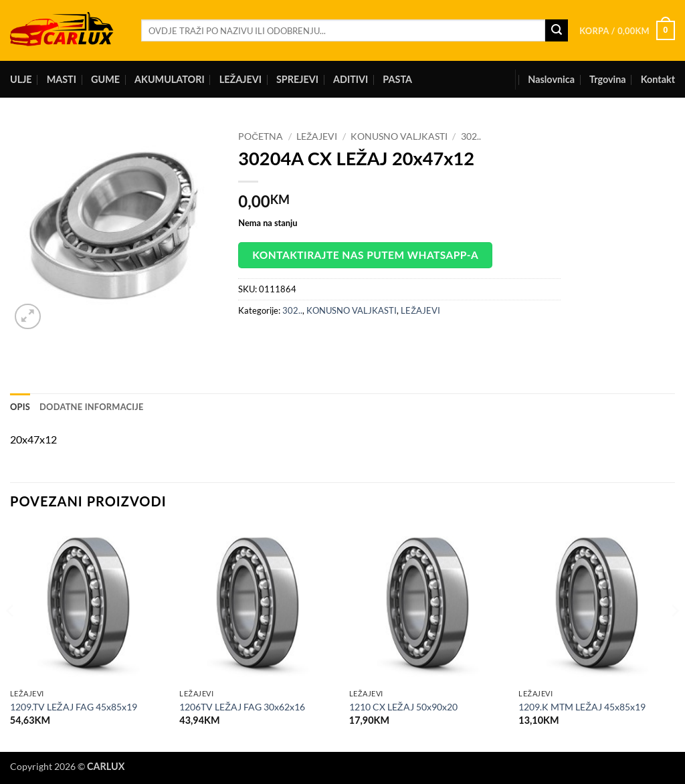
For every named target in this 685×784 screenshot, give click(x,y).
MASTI (62, 79)
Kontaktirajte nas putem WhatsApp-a (365, 255)
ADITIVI (351, 79)
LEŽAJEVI (240, 79)
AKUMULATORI (170, 79)
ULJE (21, 79)
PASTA (397, 79)
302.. (471, 136)
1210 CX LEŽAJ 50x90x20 (403, 707)
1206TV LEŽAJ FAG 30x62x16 (242, 707)
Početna (261, 136)
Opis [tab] (20, 407)
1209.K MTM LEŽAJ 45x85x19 (582, 707)
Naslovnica (551, 79)
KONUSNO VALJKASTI (399, 136)
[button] (627, 31)
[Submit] (557, 31)
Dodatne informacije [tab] (92, 407)
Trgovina (608, 79)
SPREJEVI (297, 79)
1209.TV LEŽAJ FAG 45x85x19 (74, 707)
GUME (105, 79)
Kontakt (658, 79)
